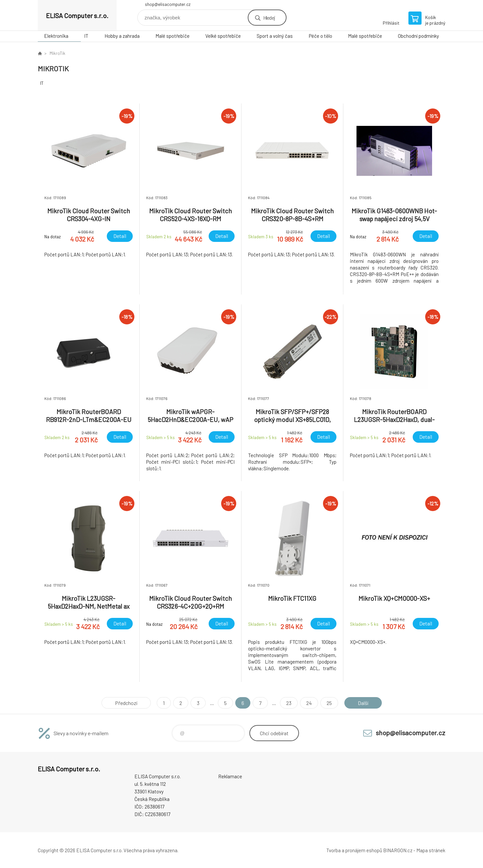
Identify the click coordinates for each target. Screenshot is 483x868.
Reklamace (230, 776)
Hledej (269, 18)
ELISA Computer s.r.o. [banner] (77, 15)
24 (309, 703)
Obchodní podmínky (418, 36)
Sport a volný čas (275, 36)
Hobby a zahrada (122, 36)
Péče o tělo (321, 36)
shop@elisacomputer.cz (168, 4)
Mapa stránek (431, 850)
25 (329, 703)
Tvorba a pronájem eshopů (354, 850)
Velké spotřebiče (223, 36)
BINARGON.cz (398, 850)
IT (86, 36)
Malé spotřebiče (172, 36)
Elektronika (56, 36)
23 (289, 703)
